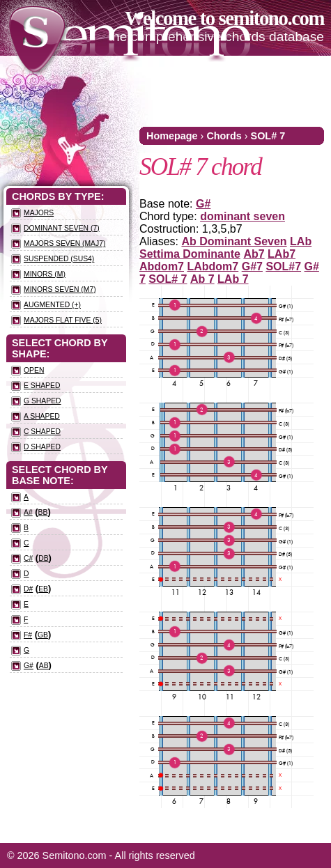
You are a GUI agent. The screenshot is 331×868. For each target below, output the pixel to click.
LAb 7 (233, 279)
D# (28, 589)
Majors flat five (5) (63, 320)
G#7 (252, 266)
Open (34, 370)
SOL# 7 (268, 136)
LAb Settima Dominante (225, 248)
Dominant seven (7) (62, 228)
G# (203, 204)
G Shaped (43, 401)
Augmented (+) (52, 305)
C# (28, 558)
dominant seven (243, 216)
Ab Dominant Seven (234, 241)
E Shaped (42, 386)
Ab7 (254, 254)
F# (28, 635)
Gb (43, 635)
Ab (44, 666)
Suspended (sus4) (59, 259)
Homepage (172, 136)
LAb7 (282, 254)
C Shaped (42, 432)
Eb (43, 589)
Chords (224, 136)
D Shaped (42, 447)
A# (28, 512)
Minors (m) (45, 274)
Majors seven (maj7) (64, 243)
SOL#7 (283, 266)
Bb (43, 512)
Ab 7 (202, 279)
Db (43, 558)
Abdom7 (162, 266)
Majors (39, 213)
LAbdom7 (213, 266)
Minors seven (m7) (60, 289)
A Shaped (42, 416)
